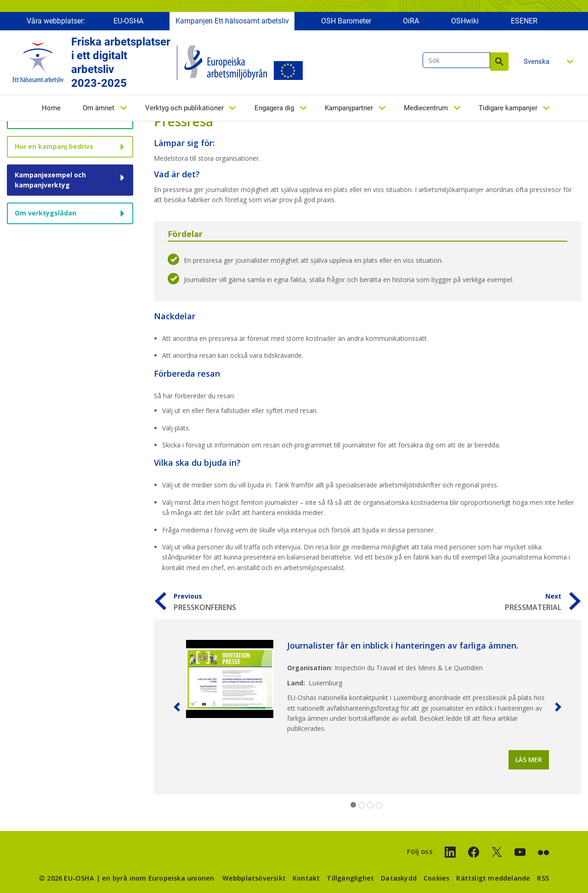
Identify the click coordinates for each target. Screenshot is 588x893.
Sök (499, 62)
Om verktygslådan (45, 213)
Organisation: (310, 668)
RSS (543, 878)
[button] (177, 707)
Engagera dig (274, 109)
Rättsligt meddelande (493, 878)
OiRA (411, 22)
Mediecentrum (426, 109)
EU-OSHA (128, 22)
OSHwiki (465, 22)
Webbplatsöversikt (254, 878)
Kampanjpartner (349, 109)
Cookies (436, 878)
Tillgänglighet (350, 878)
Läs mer (529, 760)
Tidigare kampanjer (508, 109)
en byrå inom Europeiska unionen (158, 878)
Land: (296, 683)
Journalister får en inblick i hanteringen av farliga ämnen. (403, 645)
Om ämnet (99, 109)
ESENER (524, 22)
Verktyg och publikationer (184, 109)
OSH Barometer (346, 22)
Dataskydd (399, 878)
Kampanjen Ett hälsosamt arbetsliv (232, 22)
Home (51, 109)
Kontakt (306, 878)
